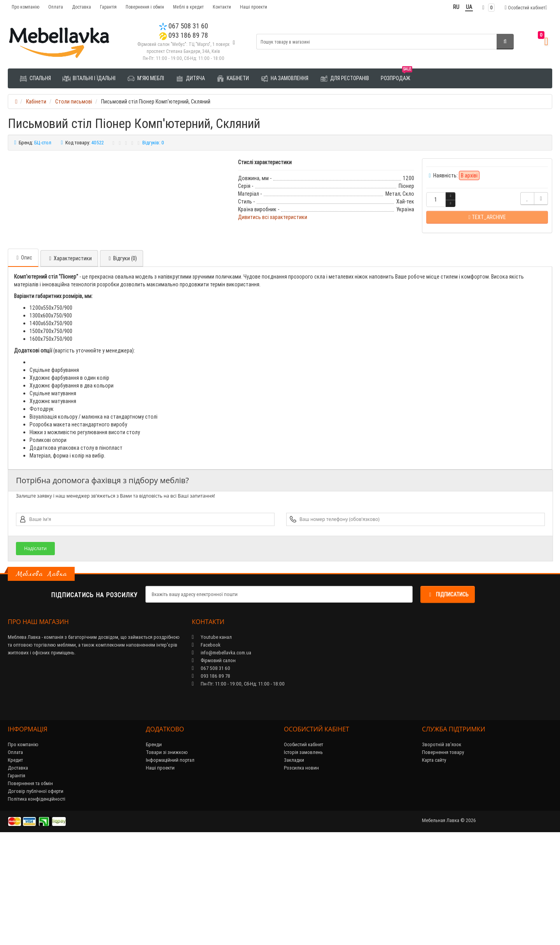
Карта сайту (434, 865)
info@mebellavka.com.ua (221, 758)
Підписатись (448, 700)
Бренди (154, 849)
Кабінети (233, 79)
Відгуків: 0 (153, 143)
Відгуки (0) (122, 363)
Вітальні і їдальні (89, 79)
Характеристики (69, 363)
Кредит (15, 865)
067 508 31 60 (184, 26)
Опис (23, 363)
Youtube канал (212, 742)
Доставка (81, 7)
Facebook (206, 750)
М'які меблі (146, 79)
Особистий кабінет (304, 849)
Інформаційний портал (170, 865)
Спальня (35, 79)
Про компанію (25, 7)
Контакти (222, 7)
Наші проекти (254, 7)
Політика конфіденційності (37, 904)
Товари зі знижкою (167, 857)
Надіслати (35, 653)
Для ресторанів (345, 79)
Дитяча (190, 79)
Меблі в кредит (188, 7)
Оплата (56, 7)
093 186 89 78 (184, 35)
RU (456, 7)
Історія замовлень (303, 857)
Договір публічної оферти (36, 896)
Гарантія (108, 7)
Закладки (294, 865)
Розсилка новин (301, 873)
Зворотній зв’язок (442, 849)
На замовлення (284, 79)
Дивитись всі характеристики (273, 217)
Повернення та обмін (30, 888)
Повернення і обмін (145, 7)
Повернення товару (443, 857)
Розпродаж (396, 75)
